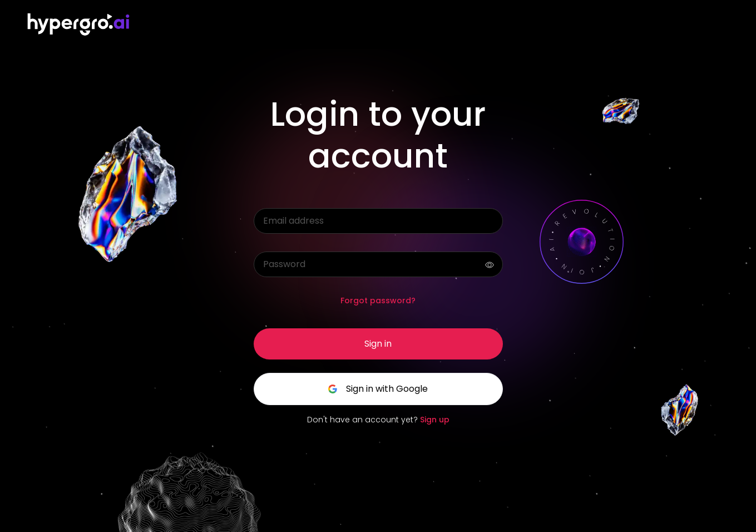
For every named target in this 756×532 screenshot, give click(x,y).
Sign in (378, 344)
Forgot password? (378, 301)
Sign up (435, 420)
